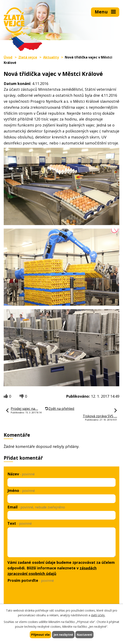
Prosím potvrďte (31, 580)
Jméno (21, 490)
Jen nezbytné (63, 635)
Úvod (8, 57)
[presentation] (38, 594)
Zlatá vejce (28, 57)
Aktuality (51, 57)
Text (20, 523)
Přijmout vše (40, 635)
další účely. (98, 615)
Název (21, 474)
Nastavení (84, 635)
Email (36, 507)
